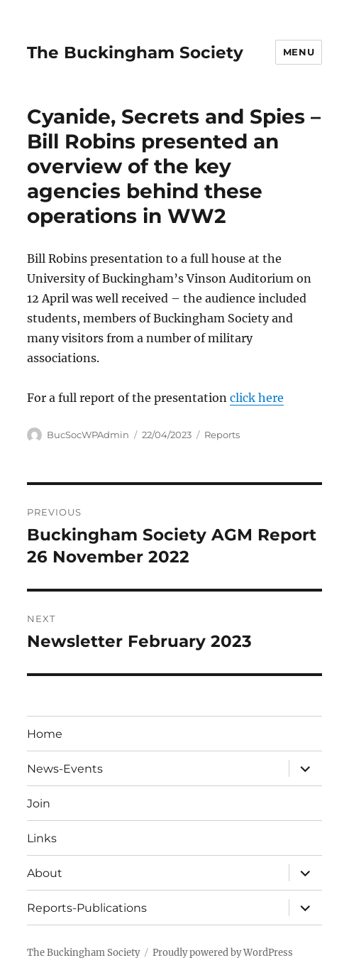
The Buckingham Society (135, 53)
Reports (222, 435)
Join (39, 804)
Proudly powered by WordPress (223, 953)
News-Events (65, 769)
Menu (299, 52)
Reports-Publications (87, 908)
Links (42, 838)
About (45, 873)
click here (257, 398)
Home (45, 734)
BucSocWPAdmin (88, 435)
